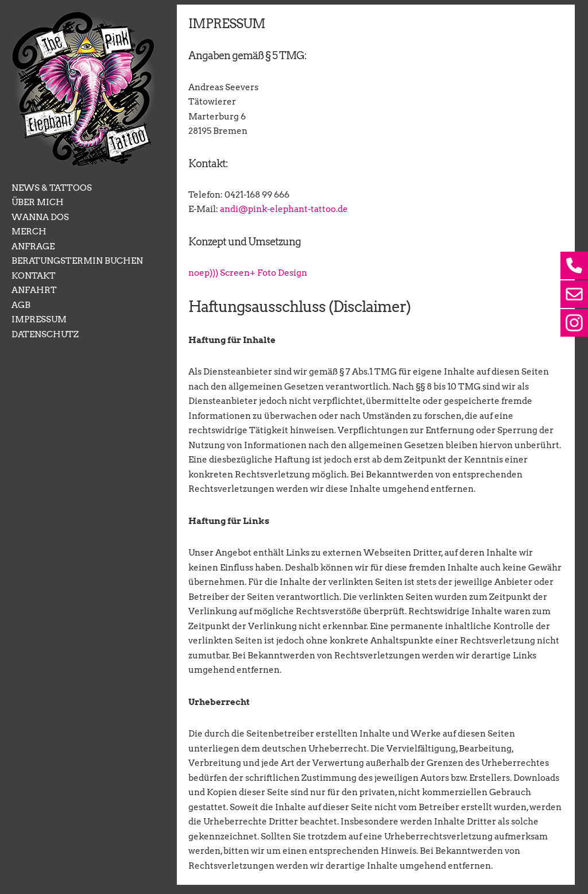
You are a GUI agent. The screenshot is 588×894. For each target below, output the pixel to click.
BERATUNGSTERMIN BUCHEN (77, 261)
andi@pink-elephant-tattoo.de (284, 210)
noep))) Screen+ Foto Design (248, 273)
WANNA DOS (40, 217)
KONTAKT (34, 276)
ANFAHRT (34, 290)
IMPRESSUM (39, 319)
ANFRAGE (33, 246)
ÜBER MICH (38, 202)
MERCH (29, 232)
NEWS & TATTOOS (52, 188)
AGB (21, 305)
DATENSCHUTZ (45, 334)
